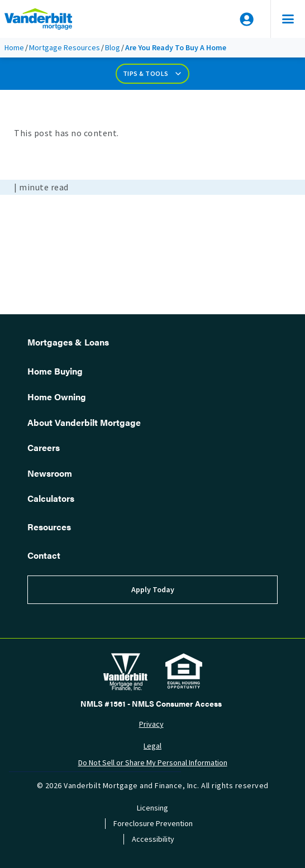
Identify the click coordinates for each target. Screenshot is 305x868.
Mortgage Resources (65, 48)
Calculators (51, 498)
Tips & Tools (153, 74)
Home (14, 48)
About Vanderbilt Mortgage (84, 422)
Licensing (152, 808)
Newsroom (50, 473)
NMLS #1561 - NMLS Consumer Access (151, 703)
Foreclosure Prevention (153, 824)
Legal (152, 746)
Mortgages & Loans (68, 342)
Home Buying (55, 371)
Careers (44, 447)
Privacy (151, 724)
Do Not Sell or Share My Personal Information (153, 763)
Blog (113, 48)
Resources (49, 527)
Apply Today (153, 590)
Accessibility (153, 839)
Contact (44, 555)
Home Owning (57, 397)
